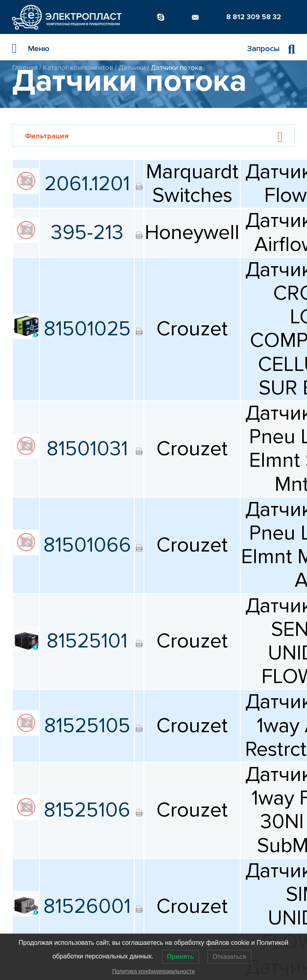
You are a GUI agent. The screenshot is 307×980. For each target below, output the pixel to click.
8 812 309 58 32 (254, 17)
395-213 (87, 233)
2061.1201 (87, 184)
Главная (25, 68)
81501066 (87, 545)
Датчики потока (176, 68)
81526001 (87, 906)
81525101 (87, 641)
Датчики (132, 68)
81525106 (87, 810)
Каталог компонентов (78, 68)
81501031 (87, 449)
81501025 (87, 329)
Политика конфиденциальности (154, 971)
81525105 (87, 726)
